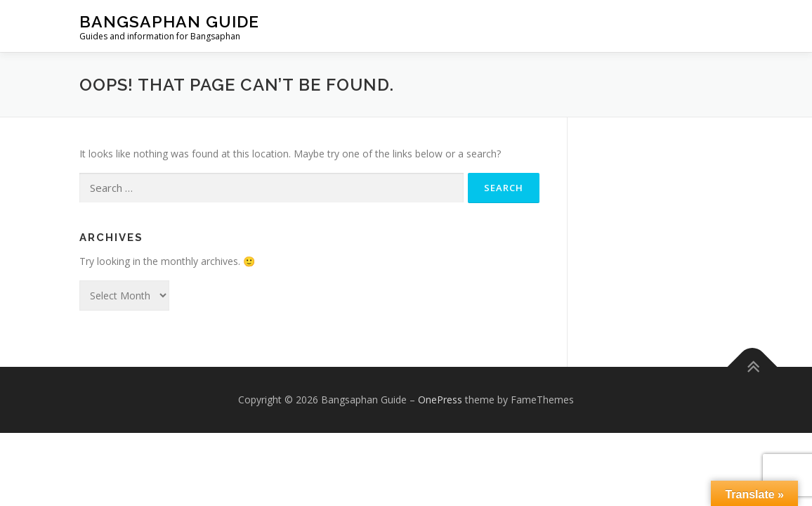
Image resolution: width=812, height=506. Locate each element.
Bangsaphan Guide (169, 21)
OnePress (440, 400)
